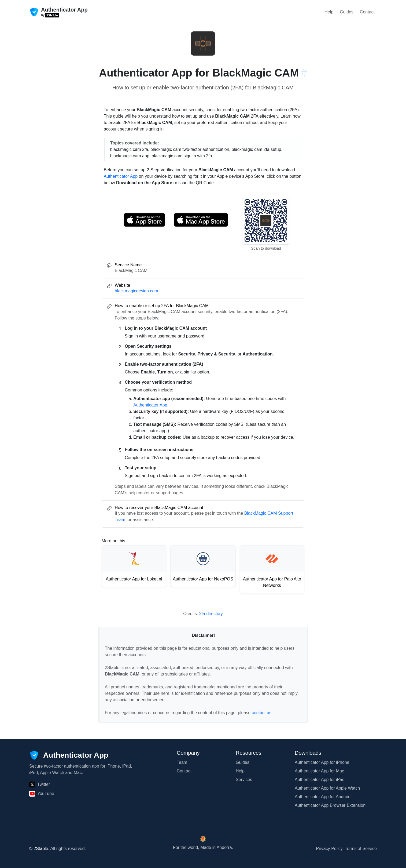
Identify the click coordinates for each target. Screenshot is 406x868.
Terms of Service (361, 849)
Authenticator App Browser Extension (330, 805)
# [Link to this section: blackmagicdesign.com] (304, 73)
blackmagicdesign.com (136, 291)
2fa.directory (211, 614)
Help (329, 12)
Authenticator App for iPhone (322, 762)
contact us (262, 713)
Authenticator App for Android (323, 797)
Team (182, 762)
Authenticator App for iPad (320, 780)
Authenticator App (121, 176)
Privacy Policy (329, 849)
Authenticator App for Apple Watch (327, 788)
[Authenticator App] (69, 755)
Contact (367, 12)
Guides (347, 12)
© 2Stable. (39, 849)
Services (244, 780)
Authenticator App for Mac (319, 771)
